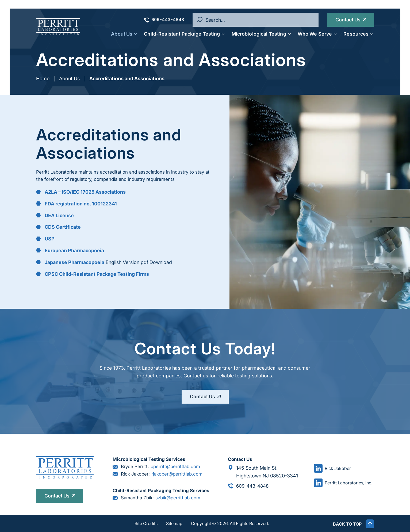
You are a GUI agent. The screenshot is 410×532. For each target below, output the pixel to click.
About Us (69, 79)
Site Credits (146, 523)
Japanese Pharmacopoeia (74, 262)
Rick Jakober (332, 468)
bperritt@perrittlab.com (175, 467)
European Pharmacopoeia (74, 250)
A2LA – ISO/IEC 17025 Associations (85, 192)
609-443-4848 (164, 20)
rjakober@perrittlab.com (177, 474)
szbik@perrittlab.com (178, 498)
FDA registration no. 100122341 (81, 204)
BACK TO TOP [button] (354, 524)
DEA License (59, 215)
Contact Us (348, 20)
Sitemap (174, 523)
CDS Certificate (63, 227)
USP (50, 239)
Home (43, 79)
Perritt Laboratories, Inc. (343, 483)
